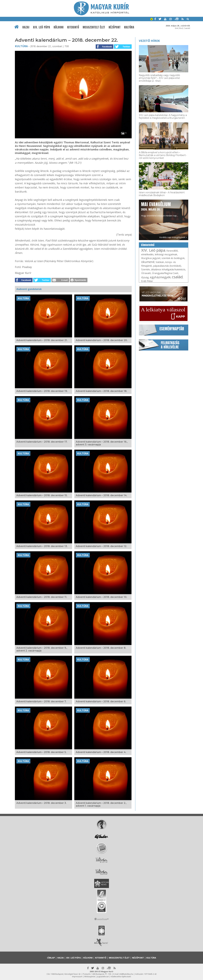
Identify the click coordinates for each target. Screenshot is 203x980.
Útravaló (146, 273)
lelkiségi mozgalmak (166, 254)
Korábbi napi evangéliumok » (173, 237)
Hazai (26, 27)
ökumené (148, 262)
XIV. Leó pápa (42, 27)
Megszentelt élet (94, 27)
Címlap (51, 958)
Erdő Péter (147, 281)
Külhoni (59, 27)
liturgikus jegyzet (151, 258)
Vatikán (160, 262)
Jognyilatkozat (103, 977)
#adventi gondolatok (29, 289)
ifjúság (145, 277)
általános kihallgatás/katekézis (168, 269)
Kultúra (129, 27)
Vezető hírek (149, 41)
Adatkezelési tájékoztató (121, 977)
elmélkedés (147, 254)
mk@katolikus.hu (126, 974)
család (177, 277)
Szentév (146, 269)
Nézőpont (115, 27)
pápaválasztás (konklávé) (167, 266)
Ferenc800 (172, 251)
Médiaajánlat (90, 977)
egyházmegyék (160, 277)
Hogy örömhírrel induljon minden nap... (160, 209)
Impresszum (77, 977)
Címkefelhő (148, 245)
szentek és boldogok (173, 258)
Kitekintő (73, 27)
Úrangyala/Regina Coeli (165, 273)
